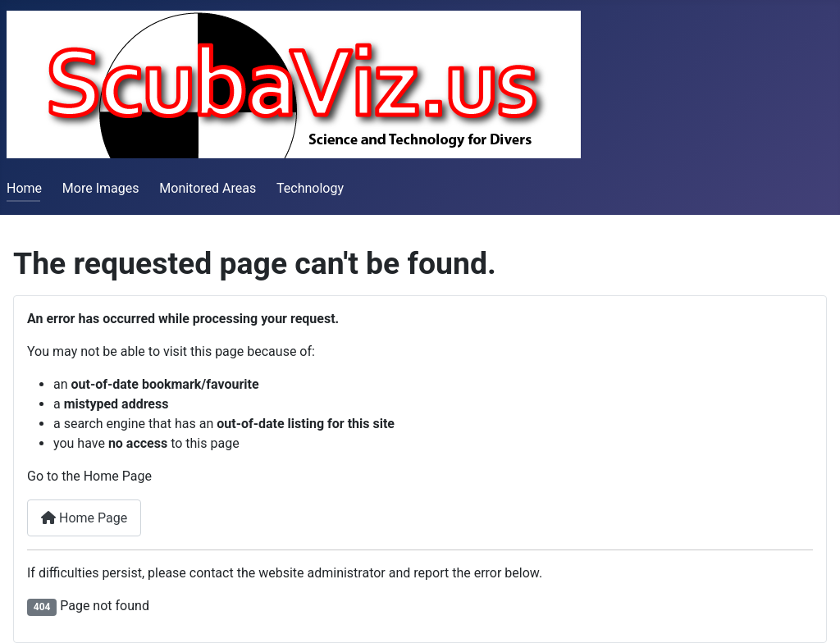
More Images (101, 188)
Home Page (84, 518)
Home (24, 188)
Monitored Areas (208, 188)
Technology (310, 188)
